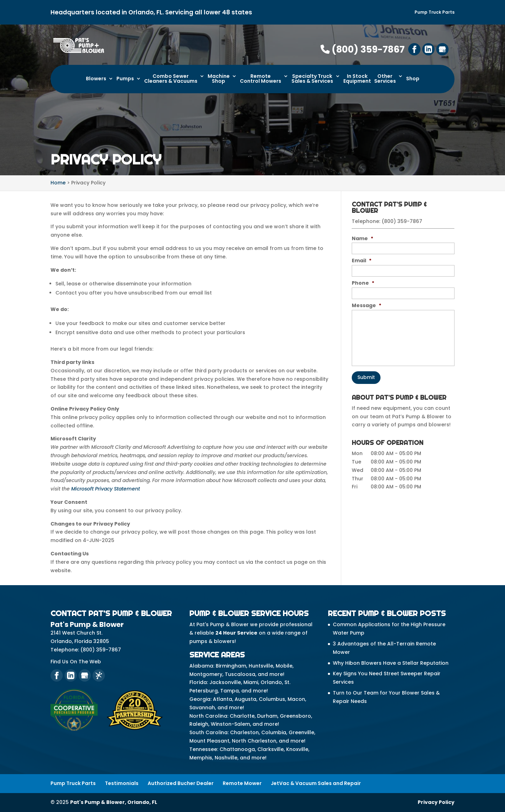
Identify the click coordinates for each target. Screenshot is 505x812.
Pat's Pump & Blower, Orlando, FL (114, 802)
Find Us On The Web (76, 662)
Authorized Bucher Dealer (181, 783)
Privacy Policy (436, 802)
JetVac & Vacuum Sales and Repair (316, 783)
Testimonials (122, 783)
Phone (363, 283)
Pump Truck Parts (435, 13)
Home (58, 183)
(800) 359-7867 (363, 49)
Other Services (385, 79)
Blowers (96, 79)
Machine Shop (219, 79)
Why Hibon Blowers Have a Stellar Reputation (391, 663)
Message (366, 305)
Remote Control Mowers (261, 79)
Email (362, 260)
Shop (413, 79)
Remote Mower (242, 783)
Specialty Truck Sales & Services (312, 79)
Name (362, 238)
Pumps (125, 79)
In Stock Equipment (357, 79)
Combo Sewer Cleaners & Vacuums (171, 79)
